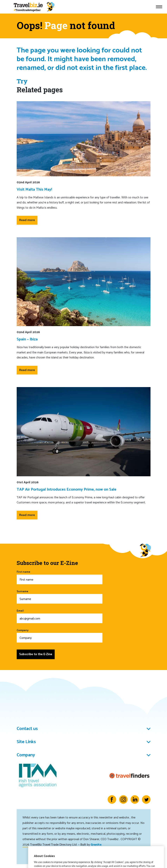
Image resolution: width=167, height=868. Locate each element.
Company (60, 635)
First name (60, 577)
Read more (27, 220)
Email (60, 616)
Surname (60, 597)
